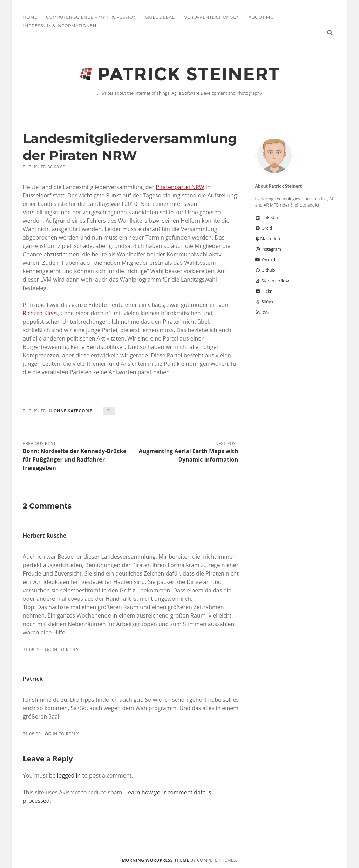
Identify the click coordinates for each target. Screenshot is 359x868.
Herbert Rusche (45, 536)
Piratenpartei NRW (180, 187)
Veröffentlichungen (212, 17)
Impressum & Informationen (60, 25)
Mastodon (268, 239)
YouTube (267, 260)
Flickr (263, 291)
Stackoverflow (272, 281)
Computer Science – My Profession (91, 17)
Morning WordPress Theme (155, 860)
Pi (109, 411)
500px (264, 302)
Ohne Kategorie (73, 411)
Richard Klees (40, 313)
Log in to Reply (60, 650)
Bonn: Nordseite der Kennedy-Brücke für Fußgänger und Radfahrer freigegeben (75, 459)
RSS (262, 312)
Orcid (264, 228)
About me (261, 17)
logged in (69, 775)
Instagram (268, 249)
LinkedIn (267, 218)
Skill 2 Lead (160, 17)
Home (30, 17)
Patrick (33, 679)
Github (265, 270)
